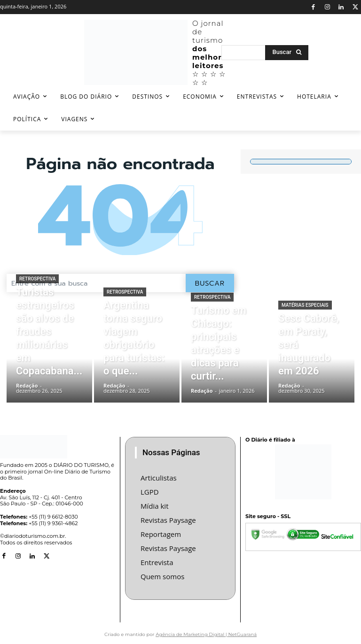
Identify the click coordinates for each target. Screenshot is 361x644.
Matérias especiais (305, 328)
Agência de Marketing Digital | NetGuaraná (206, 629)
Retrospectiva (37, 318)
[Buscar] (287, 53)
